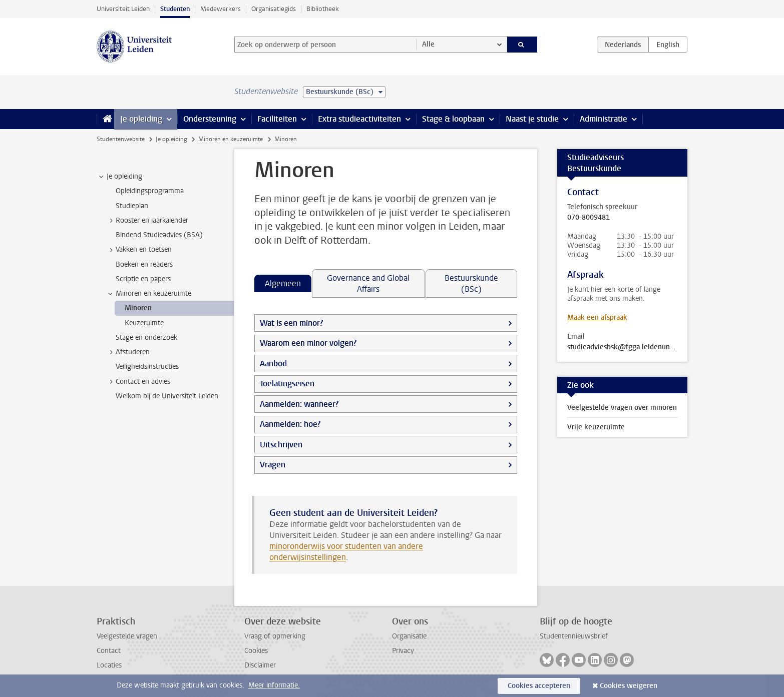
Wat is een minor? (291, 323)
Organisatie (409, 636)
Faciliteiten (277, 119)
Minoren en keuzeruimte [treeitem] (149, 294)
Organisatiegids (274, 9)
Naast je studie (532, 119)
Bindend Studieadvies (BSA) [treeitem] (159, 235)
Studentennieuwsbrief (574, 636)
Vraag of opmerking (275, 636)
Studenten (175, 9)
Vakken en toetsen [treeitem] (139, 250)
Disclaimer (260, 665)
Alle (428, 44)
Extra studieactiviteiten (359, 119)
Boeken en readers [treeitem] (144, 264)
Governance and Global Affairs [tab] (368, 283)
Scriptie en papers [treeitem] (143, 279)
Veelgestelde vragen (127, 636)
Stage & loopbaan (453, 119)
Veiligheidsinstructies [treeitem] (147, 367)
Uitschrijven (281, 445)
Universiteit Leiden (123, 9)
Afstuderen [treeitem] (128, 352)
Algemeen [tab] (283, 283)
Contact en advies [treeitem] (138, 382)
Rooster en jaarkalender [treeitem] (147, 221)
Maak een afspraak (597, 317)
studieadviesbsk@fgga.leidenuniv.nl (622, 347)
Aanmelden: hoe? (290, 424)
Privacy (403, 651)
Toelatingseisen (287, 384)
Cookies (256, 651)
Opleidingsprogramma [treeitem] (150, 191)
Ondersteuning (210, 119)
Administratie (604, 119)
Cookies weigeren (629, 686)
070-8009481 (589, 218)
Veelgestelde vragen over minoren (622, 408)
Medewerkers (221, 9)
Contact (109, 651)
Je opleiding (141, 119)
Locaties (109, 665)
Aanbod (273, 364)
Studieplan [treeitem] (132, 206)
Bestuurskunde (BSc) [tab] (471, 283)
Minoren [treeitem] (138, 308)
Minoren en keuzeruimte (231, 139)
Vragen (273, 465)
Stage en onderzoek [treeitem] (146, 337)
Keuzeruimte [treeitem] (144, 323)
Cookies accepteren (539, 686)
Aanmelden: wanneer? (299, 404)
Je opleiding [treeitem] (120, 177)
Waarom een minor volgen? (308, 343)
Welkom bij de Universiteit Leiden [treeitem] (167, 396)
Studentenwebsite (121, 139)
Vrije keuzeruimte (596, 427)
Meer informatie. (274, 685)
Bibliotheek (323, 9)
